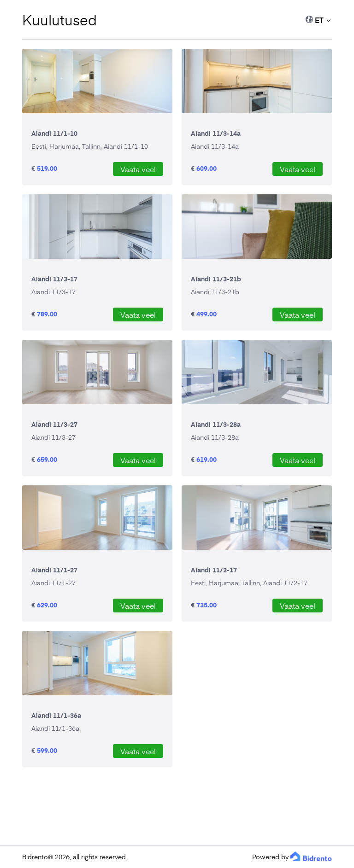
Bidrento (35, 857)
